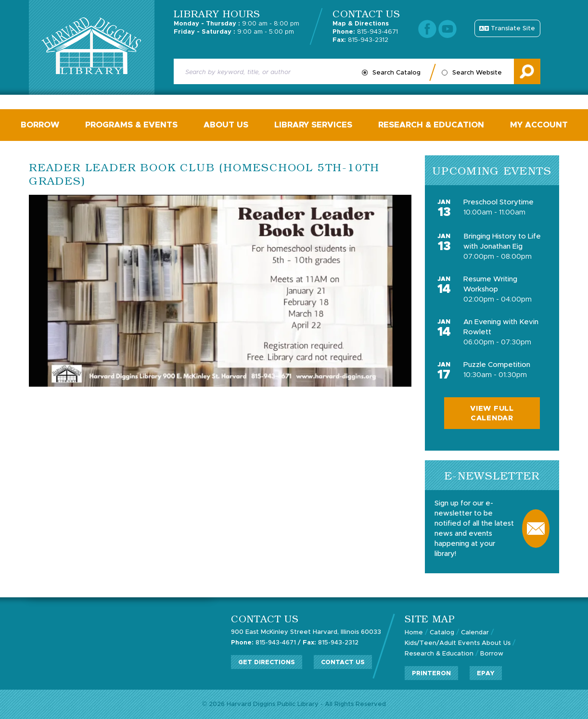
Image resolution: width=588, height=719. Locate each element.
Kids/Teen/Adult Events (442, 643)
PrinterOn (431, 674)
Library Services (313, 125)
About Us (226, 125)
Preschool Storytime (499, 202)
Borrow (40, 125)
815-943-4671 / (266, 643)
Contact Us (343, 662)
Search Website (477, 73)
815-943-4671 (365, 32)
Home (414, 633)
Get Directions (267, 662)
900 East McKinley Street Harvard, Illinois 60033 (306, 632)
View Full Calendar (492, 413)
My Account (539, 125)
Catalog (442, 633)
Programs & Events (131, 125)
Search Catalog (396, 73)
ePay (486, 674)
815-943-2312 (360, 40)
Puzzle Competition (497, 365)
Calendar (475, 633)
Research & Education (431, 125)
